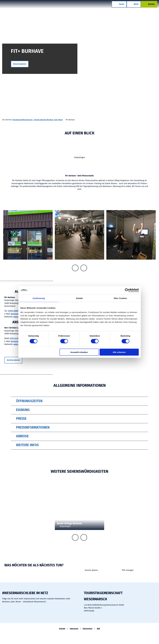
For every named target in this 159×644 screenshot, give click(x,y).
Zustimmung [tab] (39, 298)
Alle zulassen (119, 352)
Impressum (74, 629)
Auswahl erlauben (79, 352)
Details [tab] (80, 298)
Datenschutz (88, 629)
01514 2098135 (14, 311)
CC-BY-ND (158, 62)
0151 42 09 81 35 (17, 338)
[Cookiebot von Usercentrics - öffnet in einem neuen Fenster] (127, 290)
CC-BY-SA (103, 513)
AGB (98, 629)
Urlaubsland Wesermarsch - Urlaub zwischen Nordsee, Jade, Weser (38, 120)
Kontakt (62, 629)
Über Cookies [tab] (120, 298)
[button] (20, 64)
